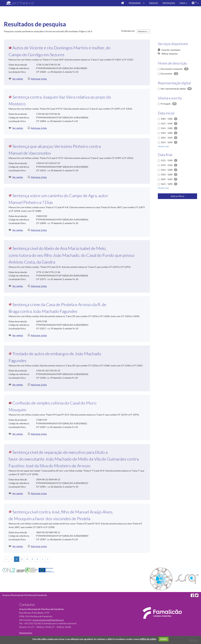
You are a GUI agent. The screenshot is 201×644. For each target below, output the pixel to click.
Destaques (169, 3)
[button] (145, 3)
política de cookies (148, 639)
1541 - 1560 (167, 165)
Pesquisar (135, 3)
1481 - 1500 (167, 119)
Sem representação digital (173, 89)
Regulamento (26, 633)
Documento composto (172, 69)
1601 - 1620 (167, 138)
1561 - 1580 (167, 128)
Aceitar (164, 639)
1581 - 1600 (167, 133)
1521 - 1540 (167, 123)
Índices (153, 3)
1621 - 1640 (167, 142)
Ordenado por (128, 31)
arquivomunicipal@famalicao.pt (48, 620)
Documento (166, 74)
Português (166, 104)
